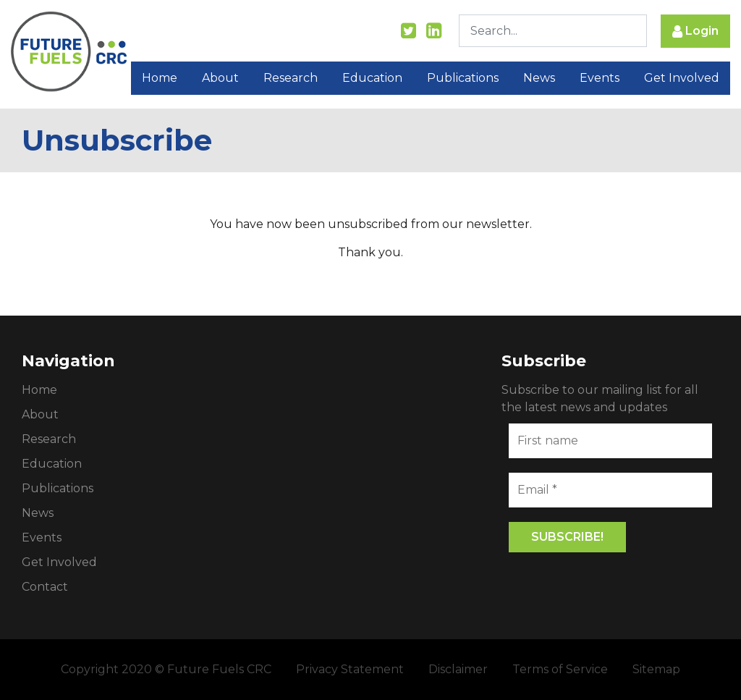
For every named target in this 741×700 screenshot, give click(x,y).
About (220, 78)
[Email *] (610, 490)
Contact (45, 587)
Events (600, 78)
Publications (463, 78)
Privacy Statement (350, 669)
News (539, 78)
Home (160, 78)
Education (372, 78)
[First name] (610, 441)
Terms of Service (560, 669)
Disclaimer (458, 669)
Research (291, 78)
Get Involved (682, 78)
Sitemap (656, 669)
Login (695, 31)
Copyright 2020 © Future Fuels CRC (166, 669)
